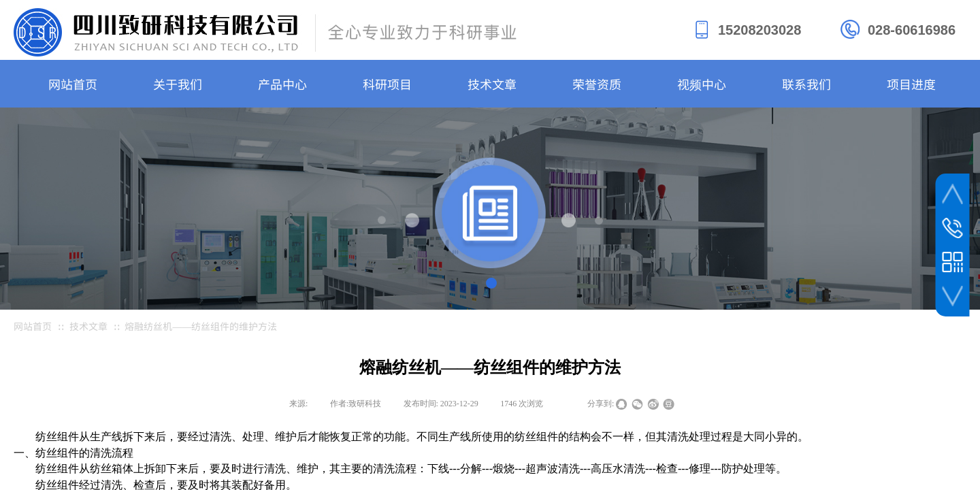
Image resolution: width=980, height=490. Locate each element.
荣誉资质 (597, 84)
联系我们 (806, 84)
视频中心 (702, 84)
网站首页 (73, 84)
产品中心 (282, 84)
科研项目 (387, 84)
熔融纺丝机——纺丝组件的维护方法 (201, 326)
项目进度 (911, 84)
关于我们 (178, 84)
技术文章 (492, 84)
